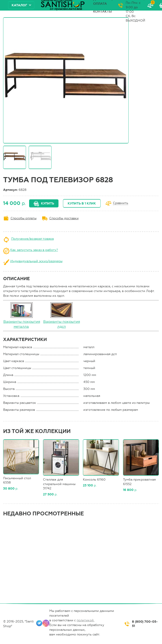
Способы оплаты (24, 218)
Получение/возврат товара (32, 239)
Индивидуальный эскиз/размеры (36, 261)
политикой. (85, 620)
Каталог (19, 5)
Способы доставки (64, 218)
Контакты (103, 12)
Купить (48, 203)
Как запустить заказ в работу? (34, 250)
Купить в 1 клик (82, 203)
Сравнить (121, 203)
